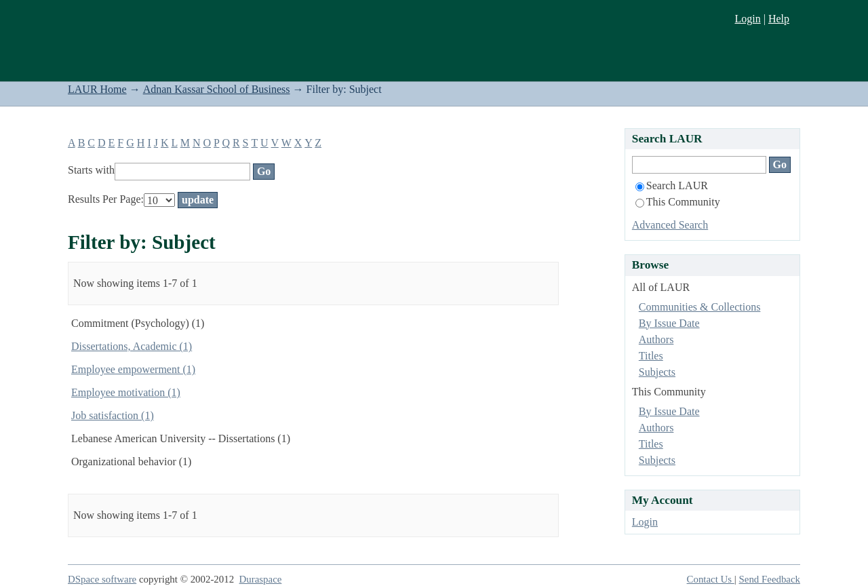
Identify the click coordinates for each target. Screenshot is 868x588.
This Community (678, 202)
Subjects (657, 372)
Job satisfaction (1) (113, 415)
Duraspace (261, 579)
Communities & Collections (700, 307)
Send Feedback (770, 579)
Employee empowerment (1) (133, 369)
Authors (656, 339)
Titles (651, 356)
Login (747, 19)
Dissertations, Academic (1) (132, 346)
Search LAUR (672, 185)
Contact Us (711, 579)
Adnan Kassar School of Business (217, 89)
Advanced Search (670, 225)
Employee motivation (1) (126, 392)
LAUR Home (97, 89)
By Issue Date (669, 323)
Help (779, 19)
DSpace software (102, 579)
